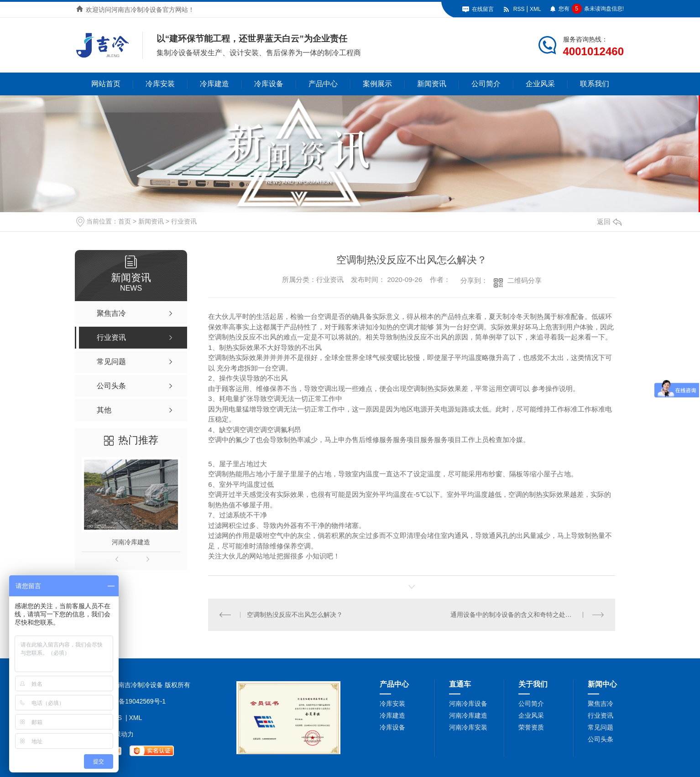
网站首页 (106, 84)
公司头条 (601, 739)
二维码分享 (525, 280)
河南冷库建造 (131, 542)
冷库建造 (214, 84)
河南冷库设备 (468, 704)
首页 (125, 221)
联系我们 (595, 84)
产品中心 (323, 84)
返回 (609, 222)
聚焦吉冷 (601, 704)
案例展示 (377, 84)
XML (535, 9)
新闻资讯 (432, 84)
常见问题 (601, 727)
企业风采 (540, 84)
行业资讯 (184, 221)
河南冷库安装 (468, 727)
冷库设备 (269, 84)
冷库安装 (160, 84)
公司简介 (486, 84)
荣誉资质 (531, 727)
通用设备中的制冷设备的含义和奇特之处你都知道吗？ (527, 615)
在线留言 (483, 9)
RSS (519, 9)
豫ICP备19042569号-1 (134, 701)
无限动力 (121, 734)
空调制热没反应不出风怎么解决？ (295, 615)
